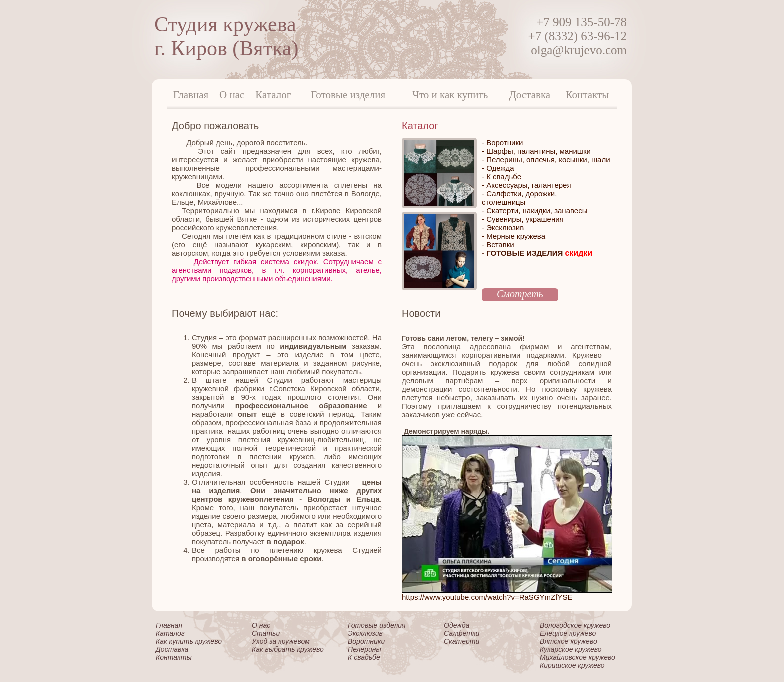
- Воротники (502, 143)
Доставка (530, 95)
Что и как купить (450, 95)
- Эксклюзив (503, 228)
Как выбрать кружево (288, 649)
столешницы (504, 202)
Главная (191, 95)
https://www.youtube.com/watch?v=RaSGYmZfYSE (487, 597)
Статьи (266, 633)
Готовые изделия (348, 95)
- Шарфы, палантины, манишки (536, 151)
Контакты (588, 95)
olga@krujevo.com (579, 50)
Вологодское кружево (575, 625)
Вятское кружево (569, 641)
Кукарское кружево (571, 649)
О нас (232, 95)
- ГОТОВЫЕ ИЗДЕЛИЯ (537, 253)
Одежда (457, 625)
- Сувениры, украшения (523, 219)
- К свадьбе (502, 177)
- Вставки (498, 245)
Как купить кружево (189, 641)
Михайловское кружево (578, 657)
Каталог (273, 95)
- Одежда (498, 168)
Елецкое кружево (568, 633)
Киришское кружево (572, 665)
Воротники (366, 641)
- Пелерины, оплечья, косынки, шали (546, 160)
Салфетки (462, 633)
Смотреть (520, 294)
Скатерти (462, 641)
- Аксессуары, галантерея (527, 185)
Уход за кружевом (281, 641)
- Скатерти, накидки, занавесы (535, 211)
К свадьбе (364, 657)
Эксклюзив (365, 633)
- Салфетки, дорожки (518, 194)
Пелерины (365, 649)
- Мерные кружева (514, 236)
